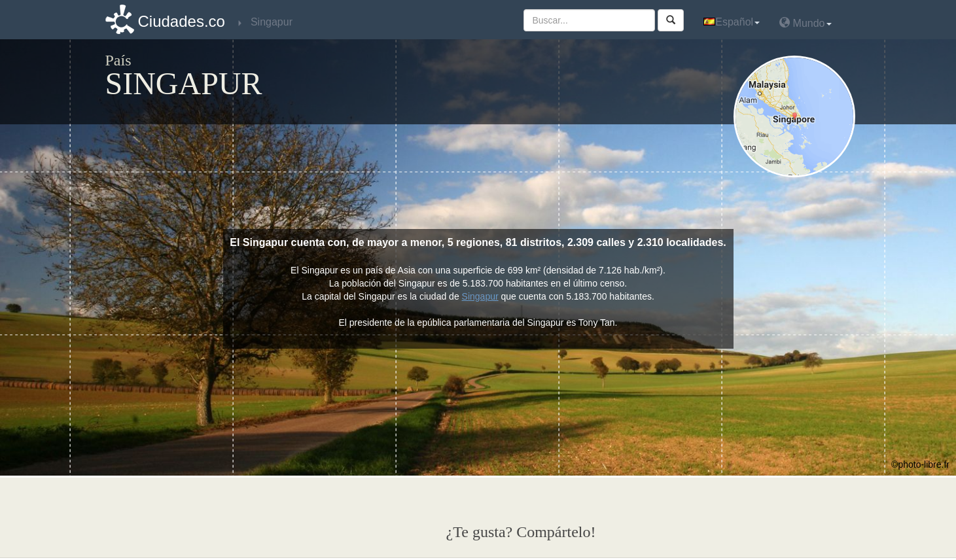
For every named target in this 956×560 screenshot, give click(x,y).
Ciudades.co (182, 21)
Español (732, 22)
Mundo (805, 23)
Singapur (480, 296)
